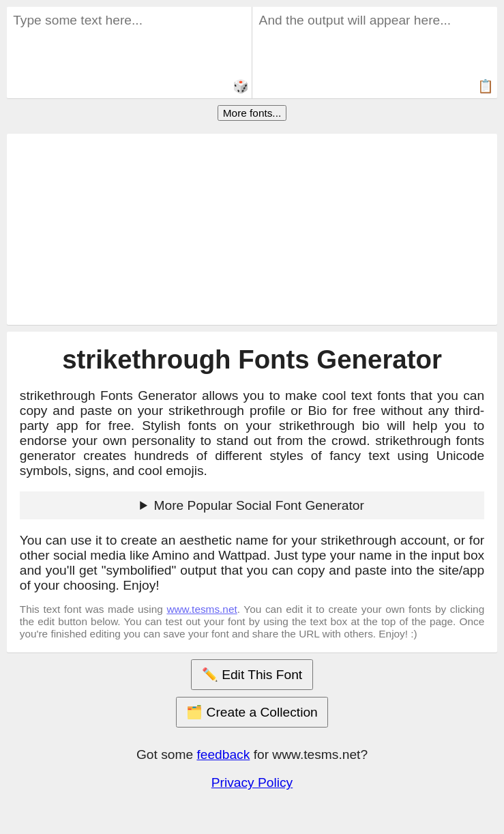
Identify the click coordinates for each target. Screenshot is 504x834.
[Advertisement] (252, 229)
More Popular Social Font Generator (259, 505)
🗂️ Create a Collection (252, 712)
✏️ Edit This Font (252, 675)
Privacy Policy (252, 782)
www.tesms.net (202, 609)
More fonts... (252, 113)
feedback (223, 754)
